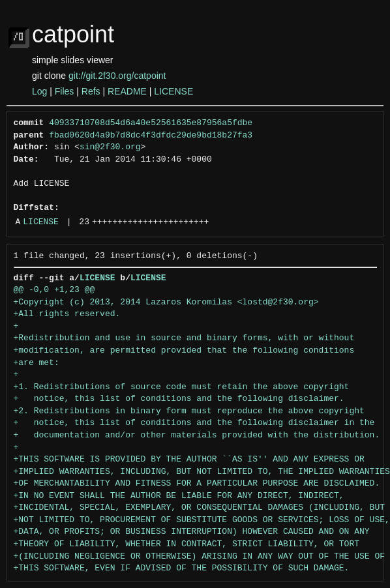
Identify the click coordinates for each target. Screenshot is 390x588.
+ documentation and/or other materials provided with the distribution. (197, 435)
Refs (91, 91)
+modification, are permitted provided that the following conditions (184, 351)
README (127, 91)
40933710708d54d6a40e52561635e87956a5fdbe (151, 123)
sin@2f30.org (110, 147)
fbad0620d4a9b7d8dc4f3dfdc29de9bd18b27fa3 (151, 136)
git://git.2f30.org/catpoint (117, 76)
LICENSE (173, 91)
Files (65, 91)
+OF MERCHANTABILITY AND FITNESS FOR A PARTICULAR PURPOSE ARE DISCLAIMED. (197, 484)
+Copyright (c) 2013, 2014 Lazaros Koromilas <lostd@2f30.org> (166, 302)
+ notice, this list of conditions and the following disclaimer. (179, 399)
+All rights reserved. (67, 314)
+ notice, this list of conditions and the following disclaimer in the (194, 423)
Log (39, 91)
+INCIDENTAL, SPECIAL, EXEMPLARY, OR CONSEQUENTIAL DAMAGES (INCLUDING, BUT (199, 508)
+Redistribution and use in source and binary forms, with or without (184, 338)
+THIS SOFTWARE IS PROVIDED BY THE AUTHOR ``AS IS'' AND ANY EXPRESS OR (189, 460)
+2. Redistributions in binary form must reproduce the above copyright (189, 411)
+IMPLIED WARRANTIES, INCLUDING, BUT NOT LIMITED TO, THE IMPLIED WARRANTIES (202, 472)
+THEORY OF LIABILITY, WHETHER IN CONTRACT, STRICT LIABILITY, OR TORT (187, 544)
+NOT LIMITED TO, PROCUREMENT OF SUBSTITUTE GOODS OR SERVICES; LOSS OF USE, (202, 520)
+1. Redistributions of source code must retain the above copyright (182, 387)
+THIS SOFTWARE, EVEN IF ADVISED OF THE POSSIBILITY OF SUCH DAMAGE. (182, 568)
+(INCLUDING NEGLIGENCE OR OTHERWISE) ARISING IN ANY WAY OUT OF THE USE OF (199, 557)
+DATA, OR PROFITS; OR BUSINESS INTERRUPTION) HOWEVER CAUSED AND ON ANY (192, 532)
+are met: (37, 363)
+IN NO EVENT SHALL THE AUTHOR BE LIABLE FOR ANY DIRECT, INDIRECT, (179, 496)
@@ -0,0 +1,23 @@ (54, 290)
